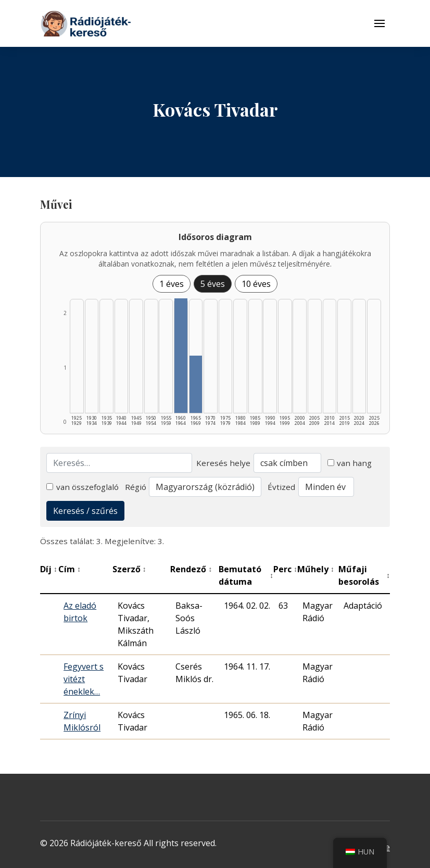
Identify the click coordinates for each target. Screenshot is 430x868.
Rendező (191, 569)
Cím (69, 569)
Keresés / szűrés (85, 511)
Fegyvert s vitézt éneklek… (84, 679)
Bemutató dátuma (246, 575)
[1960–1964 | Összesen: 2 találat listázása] (181, 356)
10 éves (256, 284)
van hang (350, 463)
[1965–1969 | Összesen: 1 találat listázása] (196, 384)
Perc (285, 569)
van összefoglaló (83, 487)
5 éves (213, 284)
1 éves (172, 284)
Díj (49, 569)
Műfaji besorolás (364, 575)
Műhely (316, 569)
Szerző (129, 569)
